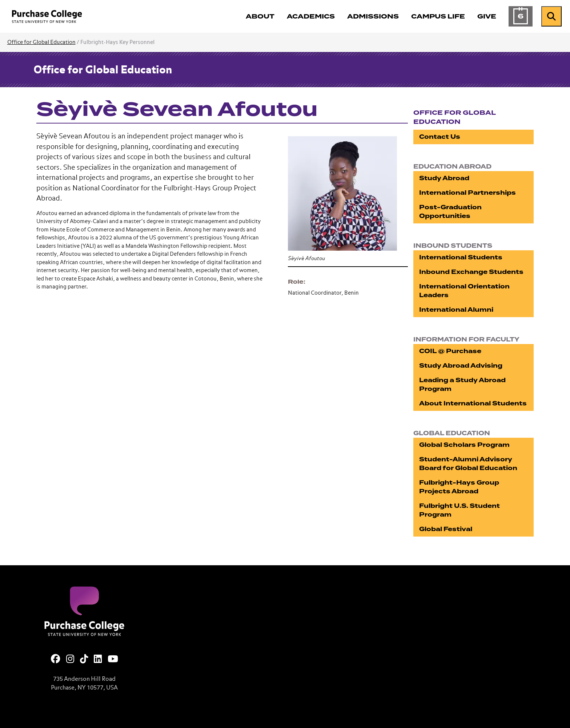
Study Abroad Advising (461, 366)
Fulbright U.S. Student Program (459, 510)
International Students (461, 257)
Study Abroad (444, 178)
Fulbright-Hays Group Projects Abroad (459, 487)
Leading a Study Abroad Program (462, 385)
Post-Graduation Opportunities (450, 212)
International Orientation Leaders (464, 291)
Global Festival (446, 529)
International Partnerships (467, 193)
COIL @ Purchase (450, 351)
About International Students (473, 403)
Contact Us (440, 137)
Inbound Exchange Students (471, 272)
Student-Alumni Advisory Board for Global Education (468, 464)
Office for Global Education (41, 42)
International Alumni (456, 310)
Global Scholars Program (464, 445)
